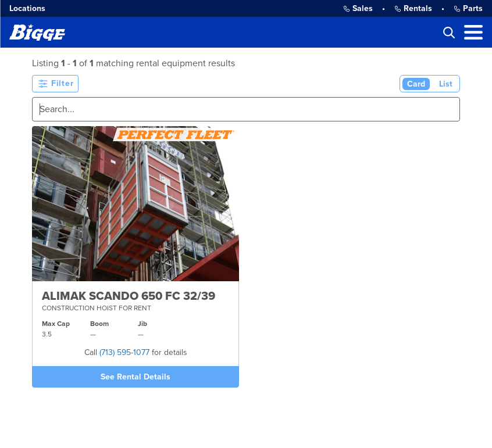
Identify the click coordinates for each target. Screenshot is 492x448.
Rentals (413, 8)
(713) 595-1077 (124, 352)
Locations (27, 8)
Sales (358, 8)
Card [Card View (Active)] (416, 84)
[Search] (246, 109)
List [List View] (446, 84)
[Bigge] (37, 32)
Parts (468, 8)
